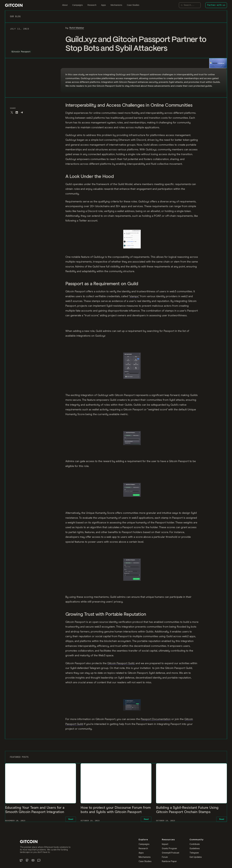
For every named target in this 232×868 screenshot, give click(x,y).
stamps (134, 296)
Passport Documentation (156, 719)
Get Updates (196, 857)
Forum (165, 857)
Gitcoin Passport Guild (121, 663)
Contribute (195, 844)
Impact (165, 844)
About (65, 5)
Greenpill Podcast (171, 853)
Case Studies (133, 5)
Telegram (194, 853)
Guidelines (195, 848)
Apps (103, 5)
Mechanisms (116, 5)
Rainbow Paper (169, 861)
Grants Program (169, 848)
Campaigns (78, 5)
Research (92, 5)
